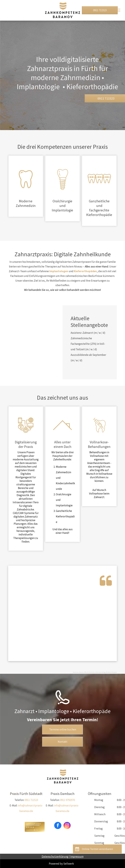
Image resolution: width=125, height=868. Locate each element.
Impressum (77, 856)
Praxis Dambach (62, 794)
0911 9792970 (67, 800)
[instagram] (67, 826)
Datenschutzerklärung (55, 856)
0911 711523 (31, 800)
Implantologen (59, 271)
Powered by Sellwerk (61, 864)
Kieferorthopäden (85, 271)
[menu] (118, 10)
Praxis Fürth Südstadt (26, 794)
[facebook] (58, 826)
